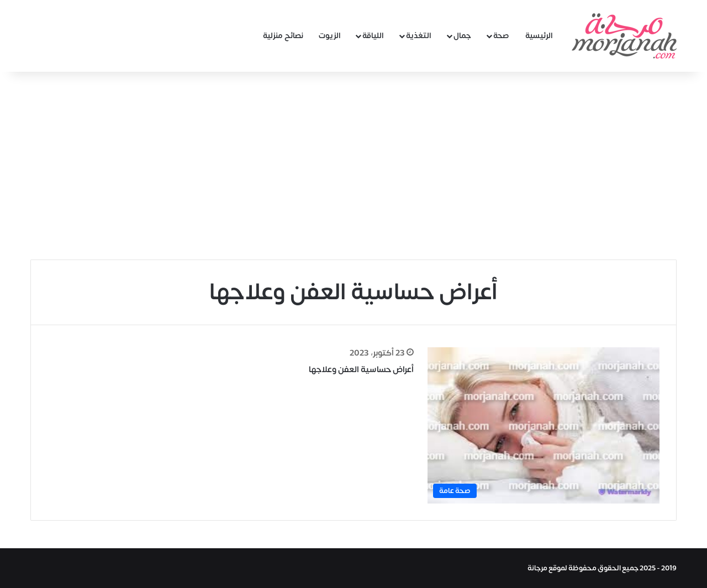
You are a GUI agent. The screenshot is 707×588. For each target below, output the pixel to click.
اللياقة (373, 36)
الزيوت (330, 36)
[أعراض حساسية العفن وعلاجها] (544, 425)
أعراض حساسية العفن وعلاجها (361, 370)
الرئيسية (539, 36)
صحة (501, 36)
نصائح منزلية (283, 36)
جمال (462, 36)
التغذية (419, 36)
